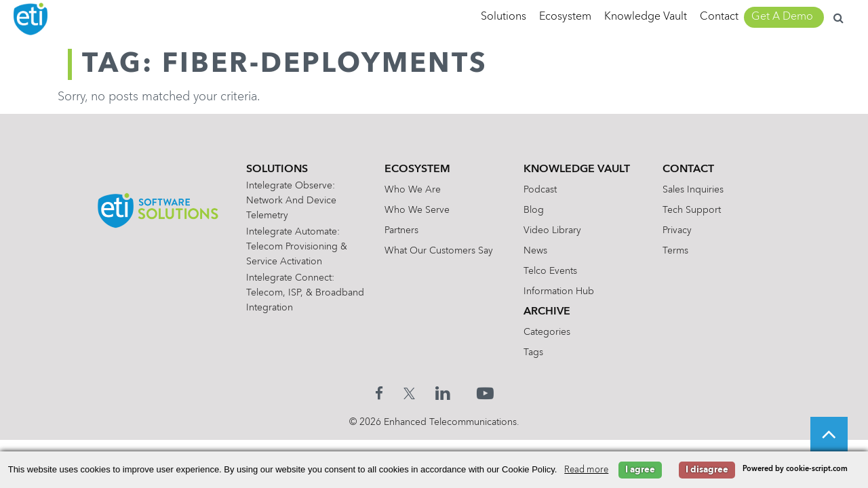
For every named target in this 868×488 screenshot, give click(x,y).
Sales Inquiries (696, 190)
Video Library (556, 230)
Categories (550, 332)
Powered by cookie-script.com (795, 469)
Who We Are (416, 190)
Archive (550, 312)
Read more (586, 470)
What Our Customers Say (442, 251)
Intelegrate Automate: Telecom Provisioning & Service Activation (300, 247)
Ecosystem (565, 17)
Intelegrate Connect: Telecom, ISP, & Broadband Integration (299, 293)
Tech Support (695, 210)
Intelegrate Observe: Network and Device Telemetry (295, 201)
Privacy (680, 230)
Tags (537, 352)
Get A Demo (782, 17)
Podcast (544, 190)
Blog (537, 210)
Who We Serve (420, 210)
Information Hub (562, 291)
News (539, 251)
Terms (679, 251)
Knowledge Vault (646, 17)
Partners (405, 230)
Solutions (504, 17)
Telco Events (554, 271)
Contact (719, 17)
